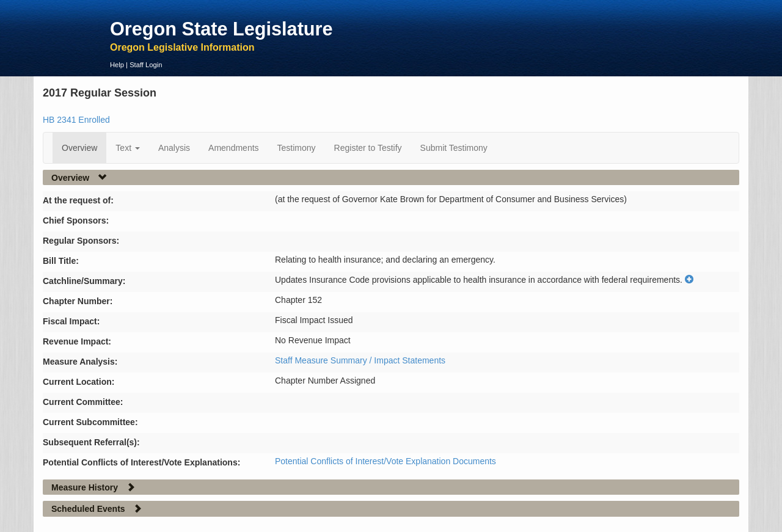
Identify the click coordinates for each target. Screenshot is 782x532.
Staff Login (146, 65)
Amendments (233, 148)
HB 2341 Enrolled (76, 120)
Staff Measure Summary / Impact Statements (360, 360)
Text (128, 148)
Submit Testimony (454, 148)
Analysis (174, 148)
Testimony (297, 148)
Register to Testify (368, 148)
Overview (79, 148)
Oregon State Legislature (221, 29)
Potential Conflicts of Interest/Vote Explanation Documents (386, 461)
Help (117, 65)
